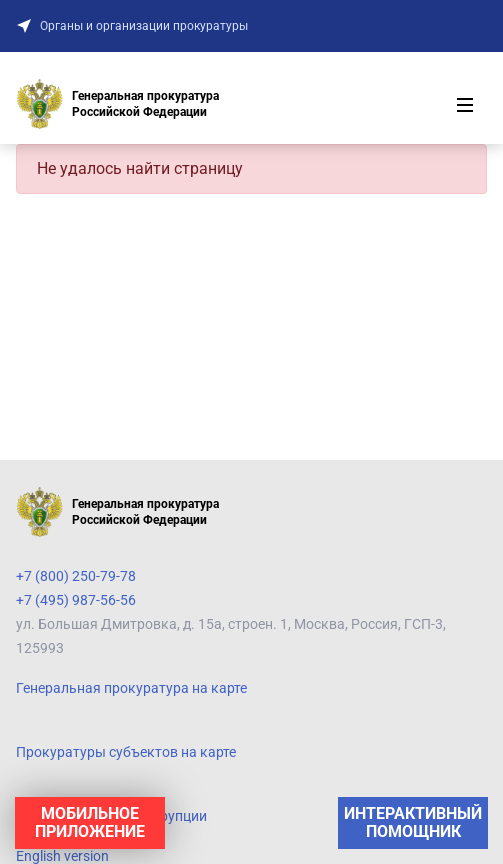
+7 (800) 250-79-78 (76, 576)
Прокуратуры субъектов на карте (126, 752)
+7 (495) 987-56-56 (76, 600)
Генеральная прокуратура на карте (131, 688)
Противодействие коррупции (111, 816)
